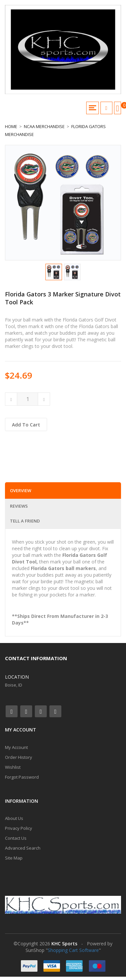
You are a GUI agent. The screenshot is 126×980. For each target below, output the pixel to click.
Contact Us (16, 838)
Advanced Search (23, 848)
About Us (14, 818)
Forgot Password (22, 777)
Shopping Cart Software (73, 950)
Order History (19, 757)
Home (11, 126)
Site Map (14, 858)
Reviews (19, 506)
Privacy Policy (19, 828)
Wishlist (13, 767)
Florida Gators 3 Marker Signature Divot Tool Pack (63, 298)
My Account (16, 747)
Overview (21, 490)
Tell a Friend (25, 521)
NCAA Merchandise (44, 126)
